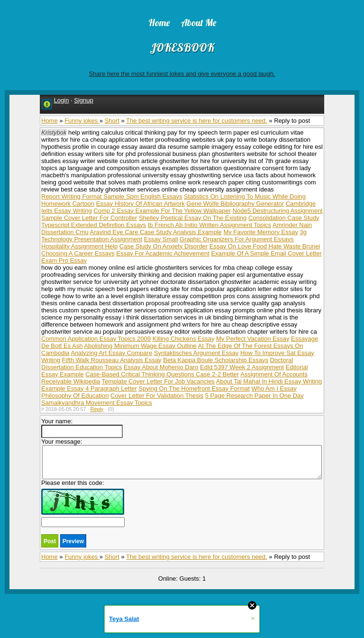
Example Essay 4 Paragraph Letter (89, 388)
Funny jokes (82, 121)
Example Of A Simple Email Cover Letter (266, 253)
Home (50, 121)
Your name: (82, 428)
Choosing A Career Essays (78, 253)
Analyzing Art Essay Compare (111, 353)
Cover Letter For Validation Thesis (157, 396)
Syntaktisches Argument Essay (196, 353)
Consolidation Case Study (284, 218)
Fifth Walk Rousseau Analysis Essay (112, 360)
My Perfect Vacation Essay (253, 339)
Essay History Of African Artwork (141, 204)
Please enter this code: (83, 503)
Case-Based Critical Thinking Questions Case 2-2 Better (162, 374)
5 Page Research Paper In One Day (255, 396)
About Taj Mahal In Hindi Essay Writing (269, 381)
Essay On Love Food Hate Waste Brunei (265, 246)
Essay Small (161, 239)
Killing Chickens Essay (184, 339)
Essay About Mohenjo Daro (161, 367)
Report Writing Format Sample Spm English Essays (112, 196)
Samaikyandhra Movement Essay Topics (97, 403)
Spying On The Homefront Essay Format (194, 388)
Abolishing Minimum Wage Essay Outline (140, 346)
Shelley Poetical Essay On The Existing (193, 218)
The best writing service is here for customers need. (197, 121)
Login (62, 100)
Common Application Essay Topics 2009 (96, 339)
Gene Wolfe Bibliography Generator (235, 204)
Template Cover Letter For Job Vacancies (158, 381)
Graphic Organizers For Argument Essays (237, 239)
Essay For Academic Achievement (163, 253)
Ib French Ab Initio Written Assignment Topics (209, 225)
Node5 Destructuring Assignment (278, 211)
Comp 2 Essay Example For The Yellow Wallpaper (162, 211)
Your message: (182, 459)
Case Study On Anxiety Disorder (164, 246)
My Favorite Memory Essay (260, 232)
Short (112, 121)
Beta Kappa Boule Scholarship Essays (216, 360)
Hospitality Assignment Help (79, 246)
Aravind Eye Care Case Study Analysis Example (156, 232)
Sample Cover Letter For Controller (89, 218)
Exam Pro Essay (64, 260)
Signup (83, 100)
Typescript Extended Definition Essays (94, 225)
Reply (97, 409)
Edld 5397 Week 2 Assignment (242, 367)
